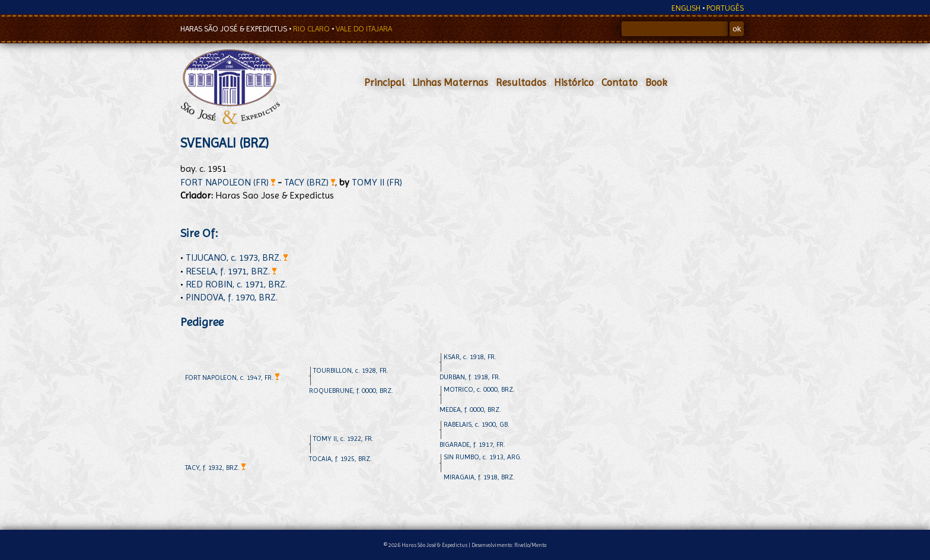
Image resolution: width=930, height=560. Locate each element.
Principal (384, 82)
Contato (620, 82)
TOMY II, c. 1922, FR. (343, 439)
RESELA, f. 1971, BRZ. (231, 271)
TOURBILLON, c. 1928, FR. (351, 370)
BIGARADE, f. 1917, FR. (472, 444)
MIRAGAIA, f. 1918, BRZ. (479, 477)
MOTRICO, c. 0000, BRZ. (479, 389)
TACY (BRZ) (310, 182)
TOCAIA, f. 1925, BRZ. (340, 459)
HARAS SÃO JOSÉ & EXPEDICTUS (235, 29)
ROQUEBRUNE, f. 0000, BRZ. (351, 391)
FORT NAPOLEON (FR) (228, 182)
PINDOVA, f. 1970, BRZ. (232, 297)
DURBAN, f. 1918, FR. (470, 377)
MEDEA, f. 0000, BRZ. (470, 409)
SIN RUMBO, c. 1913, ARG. (483, 457)
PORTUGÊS (725, 8)
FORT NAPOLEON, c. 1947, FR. (232, 377)
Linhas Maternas (450, 82)
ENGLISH (686, 8)
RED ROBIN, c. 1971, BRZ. (236, 284)
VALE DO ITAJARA (364, 29)
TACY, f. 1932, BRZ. (215, 468)
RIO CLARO (312, 29)
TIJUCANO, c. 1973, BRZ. (237, 257)
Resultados (521, 82)
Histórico (574, 82)
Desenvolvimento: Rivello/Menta (509, 545)
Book (656, 82)
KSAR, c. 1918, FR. (470, 357)
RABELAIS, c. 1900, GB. (477, 424)
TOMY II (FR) (377, 182)
